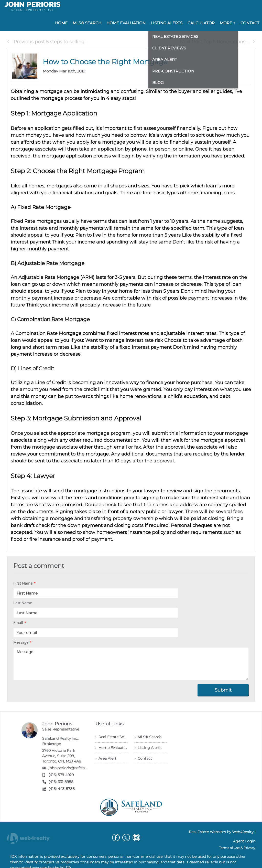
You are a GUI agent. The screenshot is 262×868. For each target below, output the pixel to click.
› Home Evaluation (111, 748)
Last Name (23, 603)
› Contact (143, 758)
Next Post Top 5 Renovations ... (218, 42)
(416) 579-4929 (61, 775)
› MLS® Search (148, 737)
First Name (24, 583)
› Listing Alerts (148, 748)
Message (22, 642)
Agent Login (244, 841)
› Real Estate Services (111, 737)
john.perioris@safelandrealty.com (78, 768)
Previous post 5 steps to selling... (47, 42)
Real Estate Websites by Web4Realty (221, 832)
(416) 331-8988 (61, 782)
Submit (223, 690)
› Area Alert (106, 758)
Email (20, 622)
